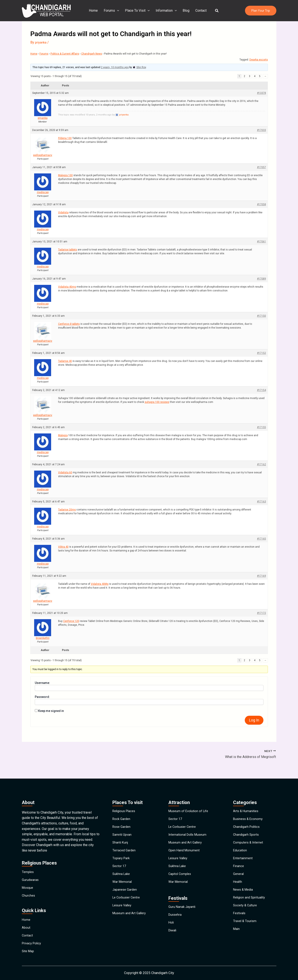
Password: (42, 697)
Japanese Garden (125, 893)
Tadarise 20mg (67, 510)
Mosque (28, 875)
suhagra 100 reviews (157, 402)
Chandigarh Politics (247, 815)
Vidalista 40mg (67, 287)
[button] (214, 11)
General (239, 873)
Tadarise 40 (65, 361)
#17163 (262, 502)
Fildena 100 (65, 138)
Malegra (63, 435)
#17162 (262, 464)
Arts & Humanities (246, 795)
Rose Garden (122, 815)
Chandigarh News (92, 54)
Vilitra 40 (63, 547)
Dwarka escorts (259, 60)
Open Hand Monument (185, 844)
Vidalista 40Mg (100, 584)
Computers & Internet (249, 834)
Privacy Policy (32, 940)
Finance (239, 863)
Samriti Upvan (123, 824)
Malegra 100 (65, 175)
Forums (113, 11)
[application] (119, 11)
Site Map (29, 950)
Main (237, 941)
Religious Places (125, 795)
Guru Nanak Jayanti (182, 910)
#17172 (262, 613)
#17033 (262, 130)
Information (166, 11)
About (26, 921)
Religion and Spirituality (250, 902)
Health (238, 883)
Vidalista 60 (65, 472)
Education (240, 844)
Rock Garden (122, 805)
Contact (199, 11)
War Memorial (123, 883)
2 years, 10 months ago (115, 67)
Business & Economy (249, 805)
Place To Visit (138, 11)
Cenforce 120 (71, 621)
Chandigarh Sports (247, 824)
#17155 (262, 427)
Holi (171, 929)
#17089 (262, 279)
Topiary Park (122, 854)
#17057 (262, 167)
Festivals (240, 922)
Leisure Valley (123, 912)
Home (96, 11)
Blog (185, 11)
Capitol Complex (181, 873)
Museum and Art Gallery (130, 922)
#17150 (262, 316)
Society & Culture (246, 912)
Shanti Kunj (120, 834)
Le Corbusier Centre (127, 902)
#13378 (262, 93)
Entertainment (243, 854)
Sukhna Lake (122, 873)
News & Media (244, 893)
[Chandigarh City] (46, 10)
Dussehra (176, 919)
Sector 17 (120, 863)
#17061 (262, 242)
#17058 (262, 204)
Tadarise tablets (68, 250)
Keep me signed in (51, 711)
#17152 (262, 353)
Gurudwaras (31, 866)
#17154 (262, 390)
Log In (254, 720)
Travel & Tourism (245, 932)
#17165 (262, 539)
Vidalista (63, 212)
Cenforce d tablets (69, 324)
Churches (29, 885)
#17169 (262, 576)
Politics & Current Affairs (65, 54)
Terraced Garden (125, 844)
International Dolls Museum (189, 824)
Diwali (173, 939)
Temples (28, 856)
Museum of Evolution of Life (190, 795)
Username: (42, 683)
